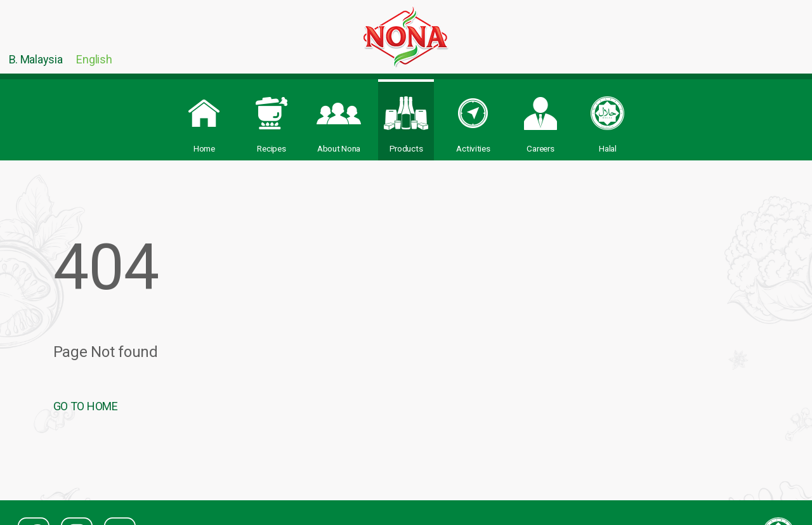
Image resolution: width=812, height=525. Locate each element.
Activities (473, 118)
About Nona (339, 118)
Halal (608, 118)
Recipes (272, 118)
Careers (540, 118)
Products (406, 118)
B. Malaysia (36, 59)
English (94, 59)
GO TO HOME (86, 406)
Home (204, 118)
